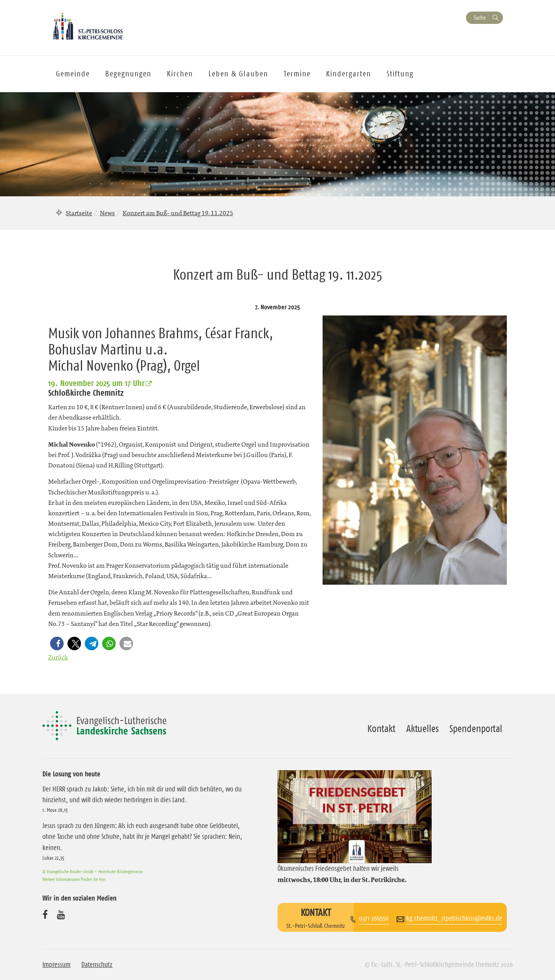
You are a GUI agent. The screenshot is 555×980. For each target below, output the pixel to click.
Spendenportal (476, 729)
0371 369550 (374, 918)
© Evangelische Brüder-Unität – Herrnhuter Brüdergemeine (93, 871)
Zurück (58, 657)
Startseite (79, 213)
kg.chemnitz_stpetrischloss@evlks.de (454, 918)
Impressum (56, 965)
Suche (480, 18)
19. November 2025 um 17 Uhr (96, 383)
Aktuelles (422, 729)
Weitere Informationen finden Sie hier (74, 879)
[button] (58, 643)
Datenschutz (97, 965)
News (107, 213)
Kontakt (381, 729)
